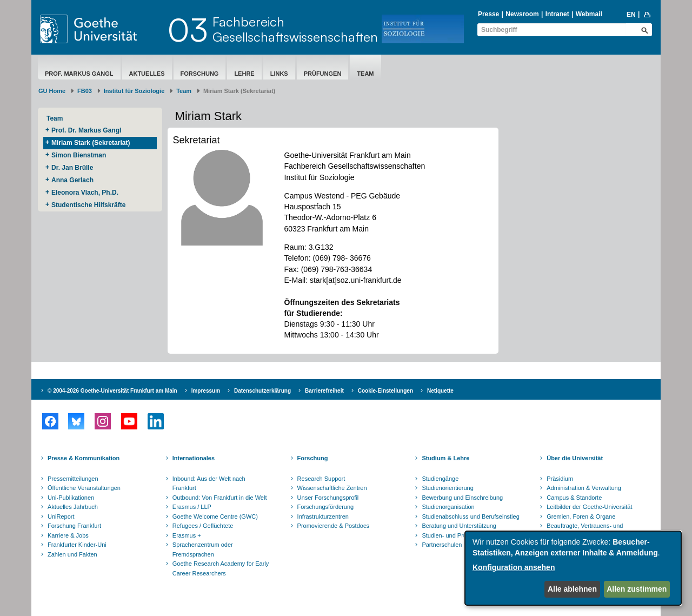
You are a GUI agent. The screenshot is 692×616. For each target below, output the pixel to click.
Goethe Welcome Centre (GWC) (215, 516)
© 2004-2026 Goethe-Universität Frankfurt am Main (112, 391)
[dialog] (573, 568)
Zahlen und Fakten (72, 554)
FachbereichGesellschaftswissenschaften (295, 29)
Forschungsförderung (326, 507)
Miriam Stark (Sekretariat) (91, 143)
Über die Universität (575, 458)
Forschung (200, 74)
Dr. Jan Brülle (72, 168)
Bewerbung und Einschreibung (462, 498)
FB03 (85, 91)
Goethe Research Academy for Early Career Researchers (221, 568)
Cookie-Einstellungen (385, 391)
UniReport (61, 516)
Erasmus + (187, 535)
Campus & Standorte (574, 498)
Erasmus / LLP (192, 507)
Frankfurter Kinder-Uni (77, 545)
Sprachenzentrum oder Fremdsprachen (203, 549)
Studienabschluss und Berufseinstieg (470, 516)
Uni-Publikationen (71, 498)
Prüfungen (323, 74)
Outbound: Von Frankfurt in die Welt (220, 498)
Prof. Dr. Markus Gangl (86, 130)
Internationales (194, 458)
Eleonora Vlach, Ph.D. (85, 193)
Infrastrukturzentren (323, 516)
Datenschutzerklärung (262, 391)
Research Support (321, 479)
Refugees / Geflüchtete (203, 526)
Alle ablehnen (572, 589)
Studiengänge (440, 479)
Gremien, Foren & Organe (581, 516)
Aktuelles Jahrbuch (73, 507)
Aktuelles (147, 74)
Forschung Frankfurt (74, 526)
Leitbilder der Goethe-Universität (589, 507)
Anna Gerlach (72, 180)
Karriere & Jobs (68, 535)
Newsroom (522, 14)
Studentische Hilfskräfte (88, 205)
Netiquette (440, 391)
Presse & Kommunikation (84, 458)
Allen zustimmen (637, 589)
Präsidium (560, 479)
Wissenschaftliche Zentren (332, 488)
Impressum (206, 391)
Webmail (589, 14)
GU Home (52, 91)
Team (365, 74)
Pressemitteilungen (73, 479)
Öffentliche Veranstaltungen (84, 488)
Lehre (244, 74)
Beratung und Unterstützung (459, 526)
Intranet (557, 14)
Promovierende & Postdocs (333, 526)
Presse (488, 14)
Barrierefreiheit (324, 391)
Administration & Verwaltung (584, 488)
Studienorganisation (448, 507)
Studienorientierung (447, 488)
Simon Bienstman (79, 155)
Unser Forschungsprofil (328, 498)
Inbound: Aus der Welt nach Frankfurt (209, 483)
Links (279, 74)
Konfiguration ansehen (514, 567)
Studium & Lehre (445, 458)
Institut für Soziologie (134, 91)
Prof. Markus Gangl (79, 74)
